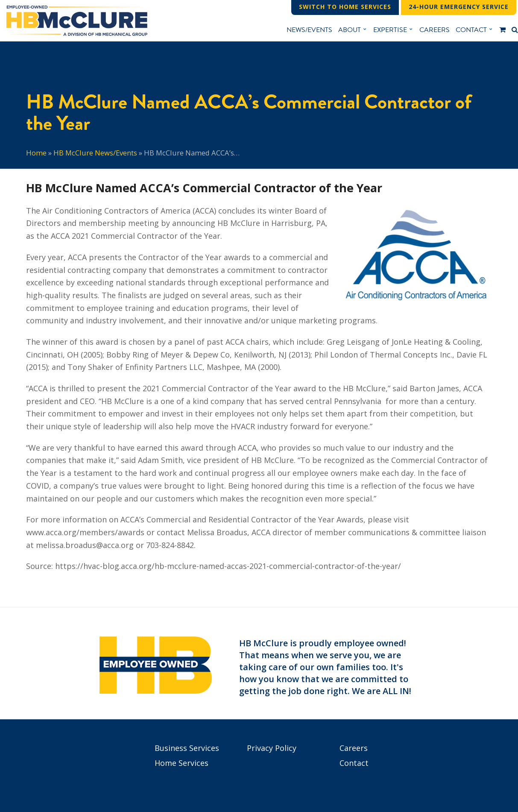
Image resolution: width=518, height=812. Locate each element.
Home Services (181, 763)
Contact (354, 763)
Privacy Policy (272, 748)
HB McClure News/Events (95, 153)
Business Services (187, 748)
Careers (354, 748)
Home (36, 153)
